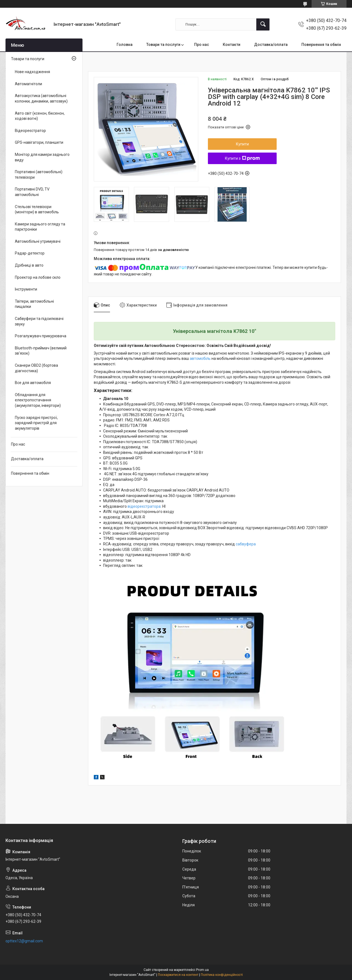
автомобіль (200, 358)
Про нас (202, 45)
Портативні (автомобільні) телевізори (39, 175)
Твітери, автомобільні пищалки (34, 304)
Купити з (242, 158)
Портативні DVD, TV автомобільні (32, 192)
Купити (242, 144)
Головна (125, 45)
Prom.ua (202, 970)
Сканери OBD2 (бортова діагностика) (36, 368)
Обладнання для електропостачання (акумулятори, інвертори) (38, 400)
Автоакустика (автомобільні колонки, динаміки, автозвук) (41, 98)
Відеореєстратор (30, 131)
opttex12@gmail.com (24, 941)
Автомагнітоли (28, 84)
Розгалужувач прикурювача (41, 336)
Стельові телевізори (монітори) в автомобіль (37, 209)
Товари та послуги (163, 45)
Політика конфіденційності (222, 975)
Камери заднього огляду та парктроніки (40, 227)
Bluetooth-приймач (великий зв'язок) (41, 351)
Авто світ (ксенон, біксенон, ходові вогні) (40, 116)
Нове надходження (32, 72)
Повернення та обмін (321, 45)
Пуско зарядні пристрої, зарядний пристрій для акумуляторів (36, 423)
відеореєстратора (144, 506)
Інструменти (26, 289)
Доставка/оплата (271, 45)
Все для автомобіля (33, 383)
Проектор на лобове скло (38, 277)
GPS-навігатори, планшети (39, 142)
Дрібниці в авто (29, 265)
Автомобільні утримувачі (38, 241)
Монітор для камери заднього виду (42, 157)
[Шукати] (263, 24)
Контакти (232, 45)
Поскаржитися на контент (178, 975)
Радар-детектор (30, 253)
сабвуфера (246, 544)
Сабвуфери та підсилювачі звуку (39, 321)
